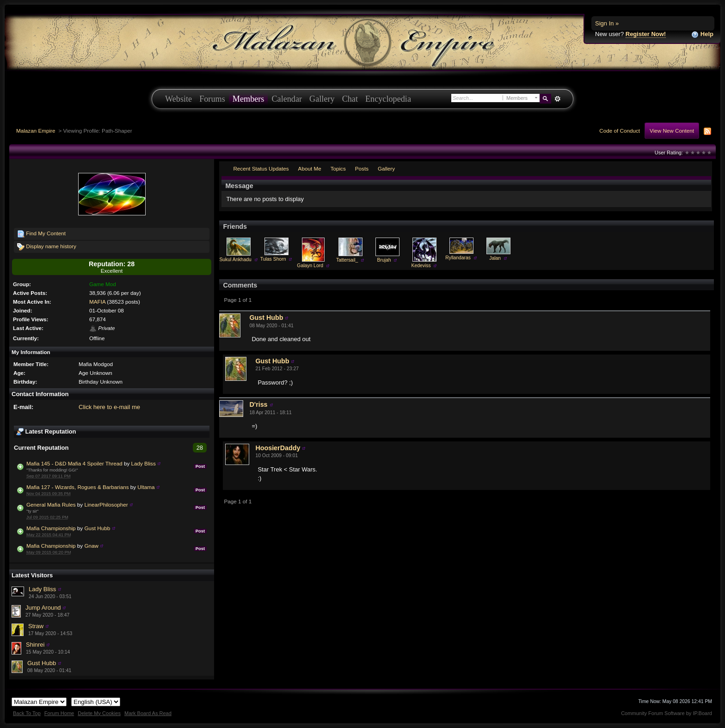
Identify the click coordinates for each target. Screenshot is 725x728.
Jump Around (43, 608)
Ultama (146, 487)
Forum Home (59, 713)
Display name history (47, 247)
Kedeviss (421, 266)
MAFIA (97, 302)
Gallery (322, 99)
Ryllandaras (458, 258)
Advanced (557, 99)
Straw (36, 626)
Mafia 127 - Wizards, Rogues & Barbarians (78, 487)
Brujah (384, 260)
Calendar (287, 99)
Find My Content (41, 234)
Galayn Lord (310, 266)
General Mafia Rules (51, 505)
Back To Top (27, 713)
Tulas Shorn (273, 259)
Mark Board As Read (148, 713)
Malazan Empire (36, 131)
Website (178, 99)
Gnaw (91, 546)
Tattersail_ (347, 260)
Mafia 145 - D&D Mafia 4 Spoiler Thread (74, 463)
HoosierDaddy (278, 448)
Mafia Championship (51, 528)
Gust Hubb (97, 528)
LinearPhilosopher (106, 505)
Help (702, 34)
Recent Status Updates (261, 168)
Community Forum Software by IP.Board (667, 713)
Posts (362, 168)
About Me (310, 168)
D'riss (258, 404)
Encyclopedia (388, 99)
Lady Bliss (144, 463)
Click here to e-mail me (109, 407)
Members (249, 99)
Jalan (495, 258)
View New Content (672, 131)
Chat (350, 99)
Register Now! (646, 34)
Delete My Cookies (99, 713)
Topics (338, 168)
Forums (212, 99)
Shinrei (35, 645)
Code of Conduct (620, 131)
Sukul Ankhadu (235, 260)
